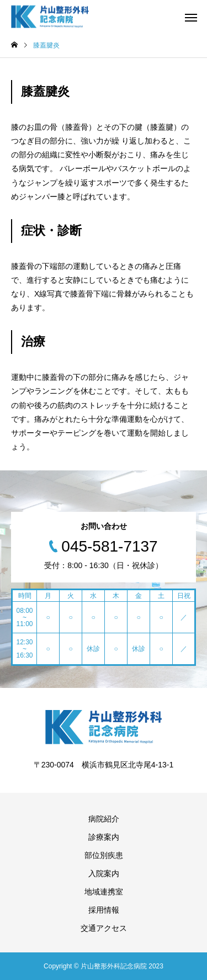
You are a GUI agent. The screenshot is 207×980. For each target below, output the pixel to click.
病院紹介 (104, 819)
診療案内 (104, 837)
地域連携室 (104, 892)
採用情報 (104, 910)
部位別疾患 (104, 855)
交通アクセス (104, 928)
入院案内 (104, 873)
